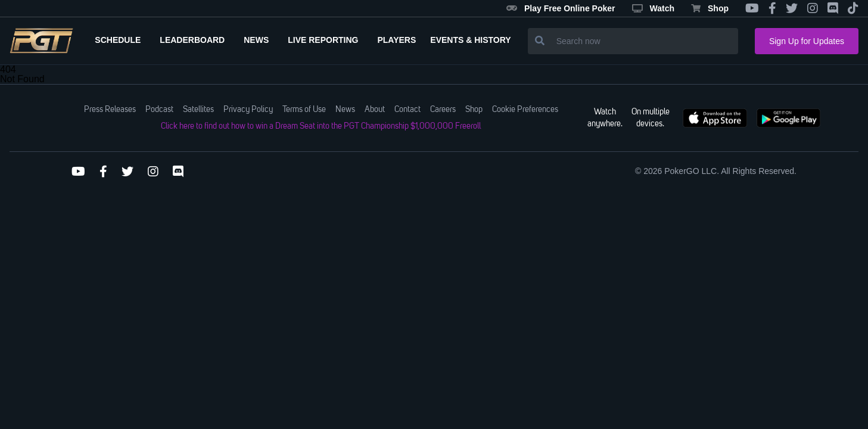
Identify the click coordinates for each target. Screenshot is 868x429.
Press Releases (110, 110)
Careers (443, 110)
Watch (653, 8)
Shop (710, 8)
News (345, 110)
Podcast (159, 110)
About (375, 110)
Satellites (198, 110)
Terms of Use (304, 110)
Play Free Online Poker (561, 8)
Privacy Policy (248, 110)
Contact (407, 110)
